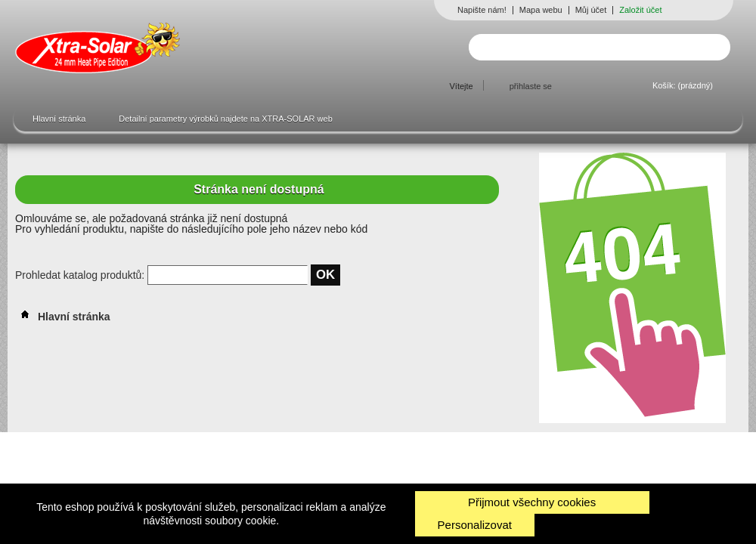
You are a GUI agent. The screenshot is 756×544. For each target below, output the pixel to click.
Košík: (683, 85)
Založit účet (640, 10)
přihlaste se (531, 86)
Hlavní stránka (59, 119)
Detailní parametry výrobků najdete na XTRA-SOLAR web (225, 119)
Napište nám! (482, 10)
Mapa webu (541, 10)
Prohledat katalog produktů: (81, 275)
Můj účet (591, 10)
